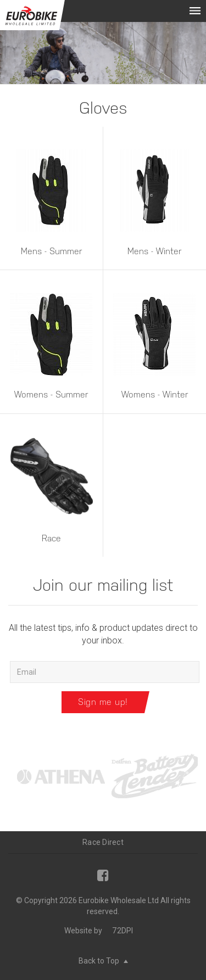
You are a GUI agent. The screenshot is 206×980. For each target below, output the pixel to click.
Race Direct (103, 842)
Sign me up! (103, 702)
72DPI (123, 931)
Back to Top (103, 961)
